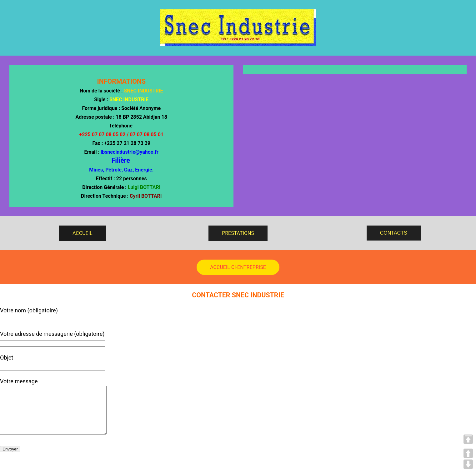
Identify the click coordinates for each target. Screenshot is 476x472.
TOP (468, 439)
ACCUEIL (83, 233)
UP (468, 453)
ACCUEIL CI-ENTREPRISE (238, 267)
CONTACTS (394, 233)
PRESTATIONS (238, 233)
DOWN (468, 464)
